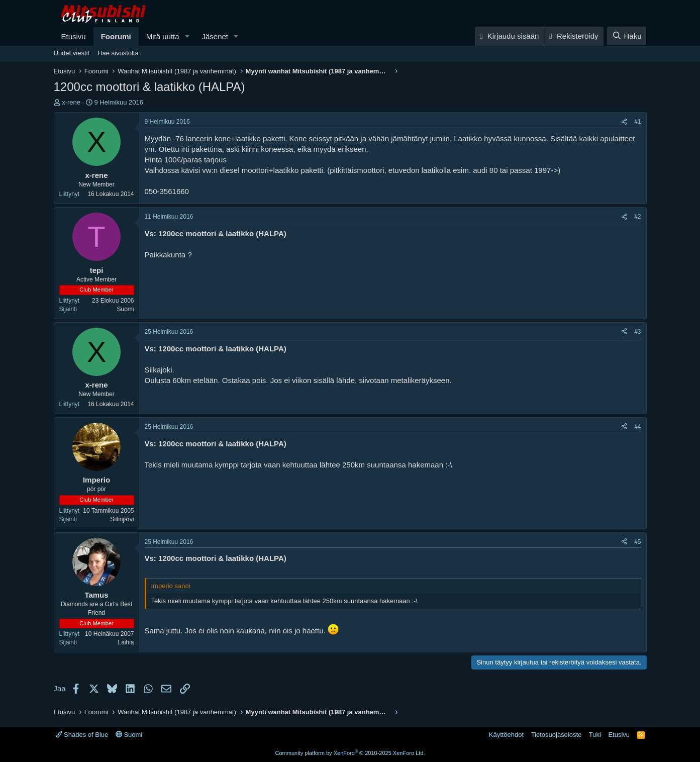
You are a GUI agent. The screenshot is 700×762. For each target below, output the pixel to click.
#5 (637, 542)
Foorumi (116, 36)
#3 (637, 332)
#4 (637, 427)
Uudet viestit (72, 53)
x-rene (71, 102)
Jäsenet (215, 36)
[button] (187, 36)
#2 (637, 217)
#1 (637, 122)
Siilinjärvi (122, 519)
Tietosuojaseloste (557, 735)
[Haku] (627, 36)
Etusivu (74, 36)
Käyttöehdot (506, 735)
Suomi (125, 309)
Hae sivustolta (118, 53)
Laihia (126, 642)
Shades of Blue (82, 735)
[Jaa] (624, 122)
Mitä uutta (163, 36)
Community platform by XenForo (350, 753)
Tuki (595, 735)
